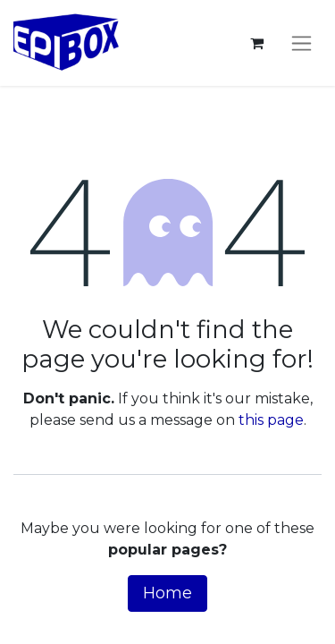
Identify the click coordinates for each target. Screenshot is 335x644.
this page (271, 420)
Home (167, 593)
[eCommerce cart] (256, 43)
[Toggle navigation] (301, 43)
